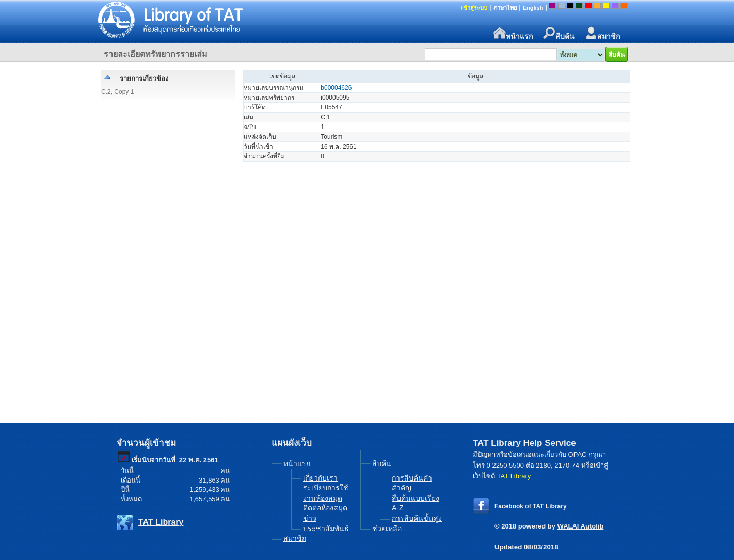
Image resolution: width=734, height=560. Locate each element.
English (533, 8)
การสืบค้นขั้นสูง (417, 518)
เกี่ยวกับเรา (320, 478)
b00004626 (336, 88)
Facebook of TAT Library (531, 506)
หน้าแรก (513, 33)
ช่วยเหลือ (387, 529)
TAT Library (161, 522)
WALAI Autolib (581, 526)
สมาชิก (602, 33)
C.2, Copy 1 (117, 92)
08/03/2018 (541, 547)
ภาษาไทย (505, 8)
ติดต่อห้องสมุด (325, 508)
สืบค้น (559, 33)
